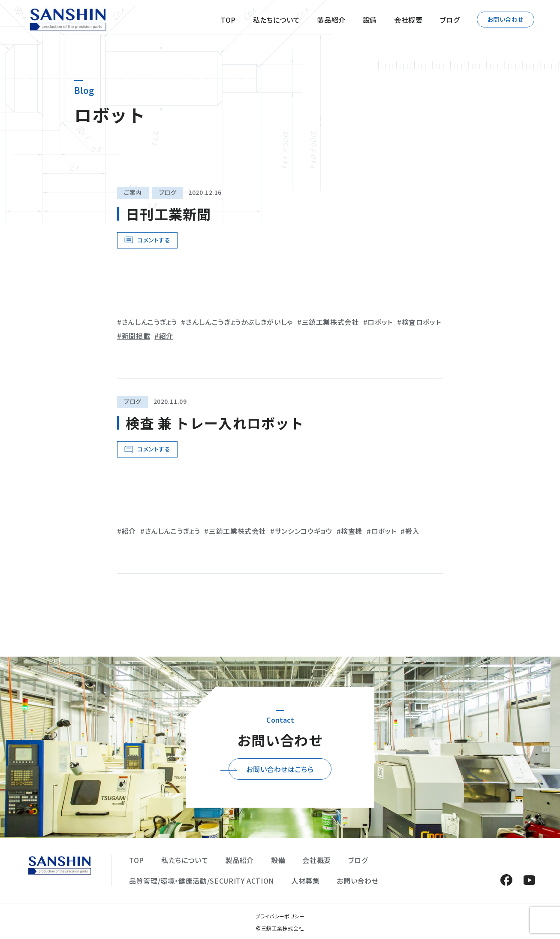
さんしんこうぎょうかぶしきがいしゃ (239, 322)
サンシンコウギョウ (304, 531)
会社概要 (408, 20)
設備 (370, 20)
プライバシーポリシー (280, 916)
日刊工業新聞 (169, 214)
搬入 (412, 531)
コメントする (154, 240)
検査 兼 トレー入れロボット (215, 423)
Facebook (506, 880)
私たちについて (276, 20)
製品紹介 (331, 20)
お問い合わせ (506, 19)
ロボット (380, 322)
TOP (228, 20)
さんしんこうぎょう (149, 322)
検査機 (352, 531)
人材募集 (306, 881)
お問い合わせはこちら (280, 769)
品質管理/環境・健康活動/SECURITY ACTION (202, 881)
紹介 (166, 336)
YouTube (529, 880)
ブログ (450, 20)
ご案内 (133, 192)
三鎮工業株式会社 (330, 322)
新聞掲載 (136, 336)
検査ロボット (422, 322)
